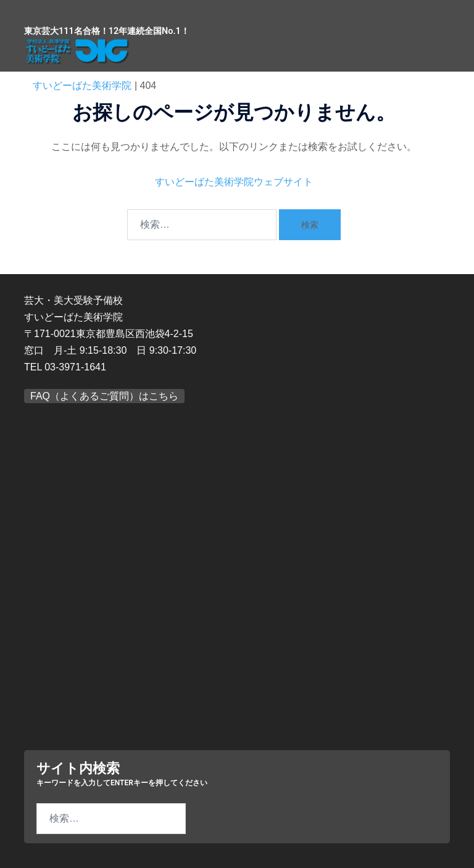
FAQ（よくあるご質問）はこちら (104, 396)
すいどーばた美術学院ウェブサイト (234, 182)
